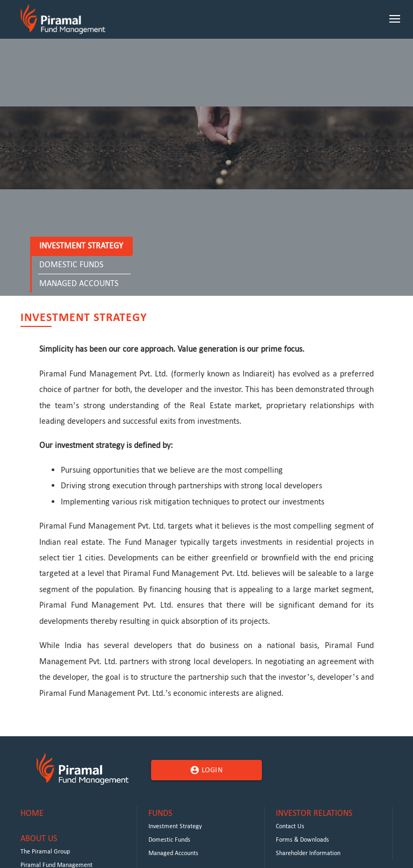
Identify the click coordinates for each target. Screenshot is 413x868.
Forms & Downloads (302, 839)
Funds (160, 813)
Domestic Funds (71, 264)
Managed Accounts (79, 283)
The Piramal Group (45, 851)
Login (206, 770)
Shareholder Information (308, 853)
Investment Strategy (81, 246)
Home (32, 813)
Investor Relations (314, 813)
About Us (39, 838)
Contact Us (290, 826)
